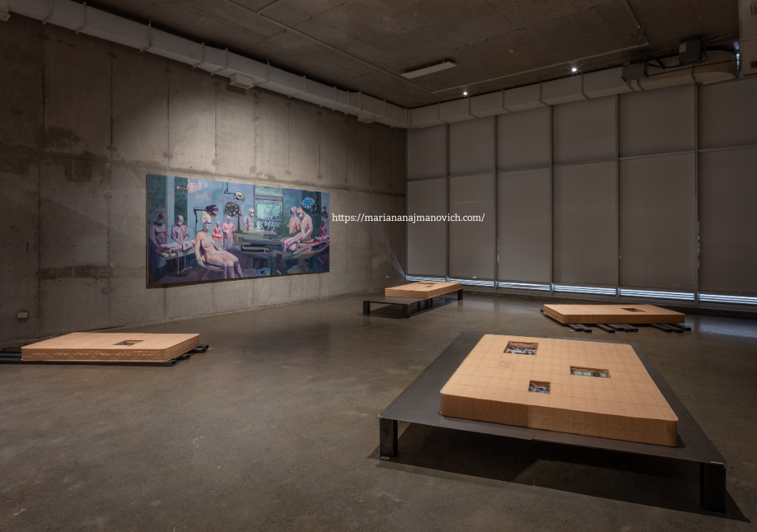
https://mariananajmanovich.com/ (408, 218)
